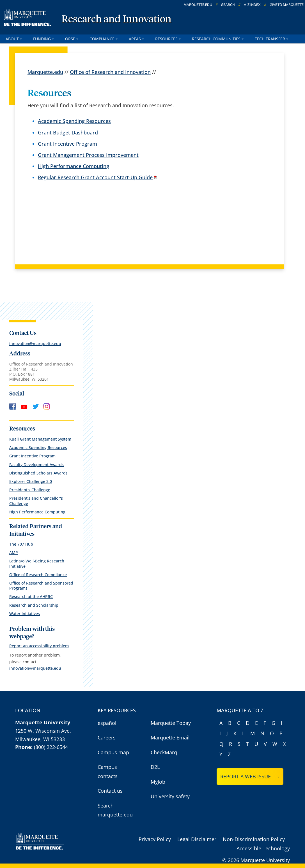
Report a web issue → (250, 776)
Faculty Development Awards (36, 465)
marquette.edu (198, 5)
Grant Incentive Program (67, 144)
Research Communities (218, 39)
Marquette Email (170, 737)
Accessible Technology (263, 848)
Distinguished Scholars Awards (38, 473)
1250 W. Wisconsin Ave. (43, 731)
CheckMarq (164, 752)
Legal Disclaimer (197, 839)
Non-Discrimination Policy (254, 839)
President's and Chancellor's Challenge (36, 501)
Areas (136, 39)
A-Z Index (252, 5)
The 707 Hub (21, 544)
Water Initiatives (25, 614)
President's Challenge (30, 490)
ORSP (72, 39)
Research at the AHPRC (31, 596)
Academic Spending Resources (74, 121)
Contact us (110, 791)
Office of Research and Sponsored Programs (41, 586)
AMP (14, 552)
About (14, 39)
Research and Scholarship (34, 605)
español (107, 723)
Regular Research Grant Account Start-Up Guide (95, 178)
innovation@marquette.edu (35, 344)
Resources (168, 39)
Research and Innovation (116, 20)
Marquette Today (171, 723)
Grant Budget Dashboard (68, 132)
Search (228, 5)
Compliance (104, 39)
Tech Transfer (271, 39)
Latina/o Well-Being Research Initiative (37, 563)
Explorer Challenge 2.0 (31, 481)
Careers (107, 737)
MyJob (158, 782)
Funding (43, 39)
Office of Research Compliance (38, 575)
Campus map (113, 752)
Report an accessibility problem (39, 646)
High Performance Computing (74, 166)
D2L (155, 767)
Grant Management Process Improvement (88, 155)
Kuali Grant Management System (40, 439)
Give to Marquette (287, 5)
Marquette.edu (45, 72)
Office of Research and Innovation (110, 72)
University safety (170, 796)
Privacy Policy (155, 839)
